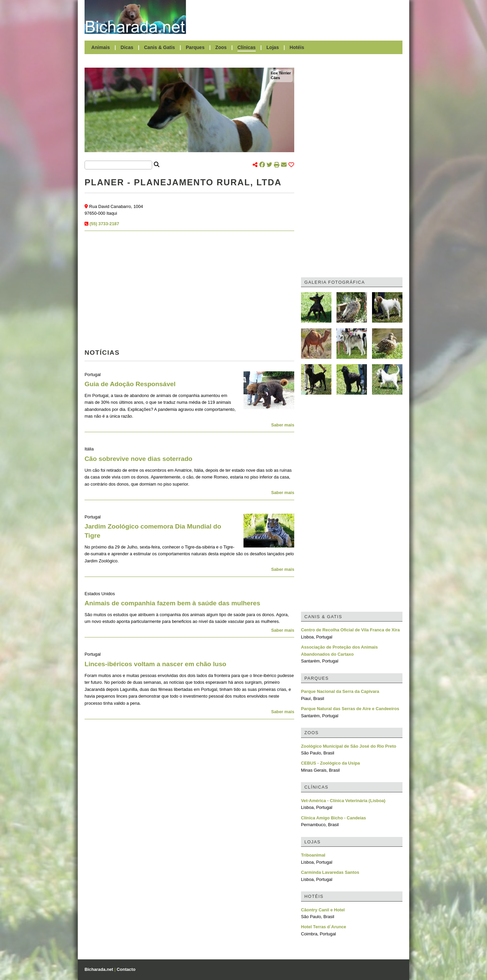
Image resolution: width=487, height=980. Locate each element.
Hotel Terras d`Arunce (323, 927)
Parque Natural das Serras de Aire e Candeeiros (350, 709)
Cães (276, 78)
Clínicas (247, 47)
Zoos (221, 47)
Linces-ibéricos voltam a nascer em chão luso (155, 664)
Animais (101, 47)
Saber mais (283, 425)
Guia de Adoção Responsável (130, 384)
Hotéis (297, 47)
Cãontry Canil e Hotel (323, 910)
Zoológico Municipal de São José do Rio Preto (349, 746)
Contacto (126, 969)
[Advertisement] (298, 17)
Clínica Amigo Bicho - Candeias (333, 818)
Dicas (127, 47)
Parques (195, 47)
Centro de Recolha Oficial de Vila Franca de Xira (350, 630)
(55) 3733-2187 (105, 224)
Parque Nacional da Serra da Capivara (340, 691)
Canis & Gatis (160, 47)
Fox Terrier (281, 73)
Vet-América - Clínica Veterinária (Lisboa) (343, 801)
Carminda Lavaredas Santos (330, 872)
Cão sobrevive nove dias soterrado (138, 459)
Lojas (273, 47)
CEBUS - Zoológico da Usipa (330, 763)
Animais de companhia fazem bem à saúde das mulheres (172, 603)
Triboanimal (313, 855)
